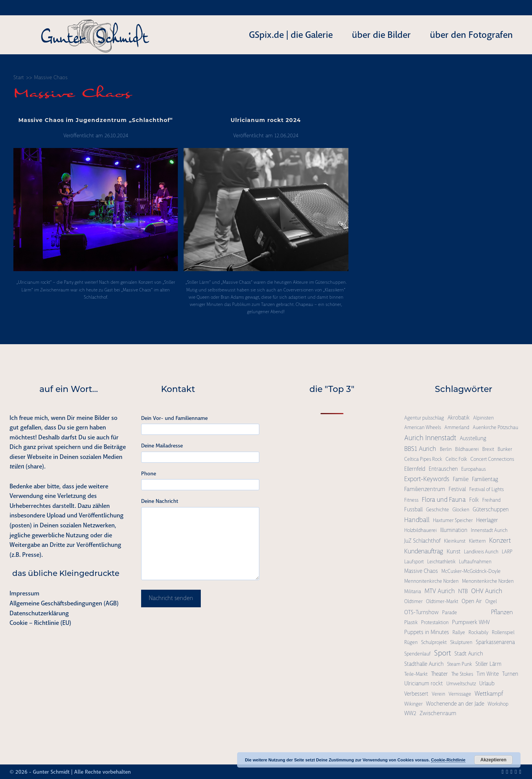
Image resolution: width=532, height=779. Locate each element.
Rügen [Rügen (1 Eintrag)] (411, 642)
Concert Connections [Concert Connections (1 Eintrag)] (492, 459)
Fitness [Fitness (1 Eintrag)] (411, 500)
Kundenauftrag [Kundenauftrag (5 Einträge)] (424, 551)
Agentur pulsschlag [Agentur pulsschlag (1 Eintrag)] (424, 418)
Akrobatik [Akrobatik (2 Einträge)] (459, 418)
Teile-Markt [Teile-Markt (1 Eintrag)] (416, 674)
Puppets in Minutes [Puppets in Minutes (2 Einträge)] (427, 632)
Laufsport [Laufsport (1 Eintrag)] (414, 562)
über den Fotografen (471, 35)
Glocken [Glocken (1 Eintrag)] (461, 510)
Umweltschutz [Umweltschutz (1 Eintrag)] (461, 684)
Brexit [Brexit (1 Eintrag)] (488, 449)
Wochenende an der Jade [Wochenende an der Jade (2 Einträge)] (455, 704)
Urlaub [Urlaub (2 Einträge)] (487, 683)
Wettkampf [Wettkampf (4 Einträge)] (489, 694)
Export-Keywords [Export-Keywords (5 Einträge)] (427, 479)
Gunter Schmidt (51, 772)
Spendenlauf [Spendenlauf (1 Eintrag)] (417, 654)
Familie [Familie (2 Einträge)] (461, 479)
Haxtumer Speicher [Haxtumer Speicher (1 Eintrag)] (453, 520)
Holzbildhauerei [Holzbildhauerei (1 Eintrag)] (421, 530)
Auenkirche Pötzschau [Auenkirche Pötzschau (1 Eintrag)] (495, 427)
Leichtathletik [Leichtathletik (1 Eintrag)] (441, 562)
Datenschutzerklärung (39, 613)
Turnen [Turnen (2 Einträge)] (510, 674)
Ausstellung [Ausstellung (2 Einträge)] (473, 438)
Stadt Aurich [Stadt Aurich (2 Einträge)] (469, 654)
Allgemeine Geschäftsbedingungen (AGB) (64, 603)
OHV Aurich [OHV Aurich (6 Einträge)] (487, 591)
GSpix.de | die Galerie (291, 35)
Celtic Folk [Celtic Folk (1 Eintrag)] (456, 459)
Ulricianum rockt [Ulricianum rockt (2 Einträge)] (424, 683)
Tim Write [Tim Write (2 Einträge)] (488, 674)
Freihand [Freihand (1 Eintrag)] (491, 500)
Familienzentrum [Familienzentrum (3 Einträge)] (425, 489)
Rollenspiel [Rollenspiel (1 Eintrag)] (503, 632)
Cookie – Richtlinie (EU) (40, 623)
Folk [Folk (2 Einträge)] (474, 500)
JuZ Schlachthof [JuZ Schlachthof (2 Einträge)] (422, 541)
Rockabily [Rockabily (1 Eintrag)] (478, 632)
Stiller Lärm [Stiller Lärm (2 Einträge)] (488, 664)
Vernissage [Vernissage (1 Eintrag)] (460, 694)
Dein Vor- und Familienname (174, 418)
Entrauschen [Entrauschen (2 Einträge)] (443, 469)
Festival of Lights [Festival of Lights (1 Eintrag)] (486, 489)
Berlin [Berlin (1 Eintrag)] (446, 449)
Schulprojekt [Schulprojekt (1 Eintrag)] (434, 642)
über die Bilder (381, 35)
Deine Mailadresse (162, 446)
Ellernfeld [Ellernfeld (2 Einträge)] (415, 469)
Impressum (24, 593)
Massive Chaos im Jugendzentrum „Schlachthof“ (96, 121)
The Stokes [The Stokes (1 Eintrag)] (462, 674)
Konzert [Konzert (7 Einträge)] (500, 540)
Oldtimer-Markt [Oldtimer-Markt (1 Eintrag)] (442, 601)
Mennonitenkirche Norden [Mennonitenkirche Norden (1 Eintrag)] (431, 581)
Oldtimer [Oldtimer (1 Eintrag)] (413, 601)
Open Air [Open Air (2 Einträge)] (472, 601)
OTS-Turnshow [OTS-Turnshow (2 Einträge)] (421, 612)
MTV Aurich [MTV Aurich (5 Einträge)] (440, 591)
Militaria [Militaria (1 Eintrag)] (413, 591)
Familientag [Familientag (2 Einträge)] (485, 479)
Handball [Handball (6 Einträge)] (417, 520)
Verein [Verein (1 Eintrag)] (438, 694)
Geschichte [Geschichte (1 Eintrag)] (438, 510)
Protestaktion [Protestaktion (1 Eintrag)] (435, 622)
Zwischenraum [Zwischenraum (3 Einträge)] (438, 713)
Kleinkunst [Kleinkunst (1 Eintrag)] (455, 541)
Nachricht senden (171, 598)
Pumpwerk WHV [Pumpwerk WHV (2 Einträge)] (471, 622)
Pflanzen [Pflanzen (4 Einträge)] (502, 612)
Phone (149, 473)
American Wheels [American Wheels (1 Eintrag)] (423, 427)
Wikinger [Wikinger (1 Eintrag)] (413, 704)
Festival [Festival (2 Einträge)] (457, 489)
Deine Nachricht (160, 501)
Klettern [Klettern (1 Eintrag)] (477, 541)
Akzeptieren (493, 760)
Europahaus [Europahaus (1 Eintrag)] (473, 469)
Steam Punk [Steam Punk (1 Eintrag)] (460, 664)
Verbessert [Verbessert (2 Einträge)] (416, 694)
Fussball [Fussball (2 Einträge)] (413, 509)
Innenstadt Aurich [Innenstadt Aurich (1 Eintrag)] (489, 530)
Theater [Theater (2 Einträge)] (439, 674)
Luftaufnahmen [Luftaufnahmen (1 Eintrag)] (475, 562)
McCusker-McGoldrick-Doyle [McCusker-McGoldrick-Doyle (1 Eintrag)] (471, 571)
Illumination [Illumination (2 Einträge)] (454, 530)
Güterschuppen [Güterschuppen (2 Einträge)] (491, 509)
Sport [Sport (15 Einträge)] (443, 653)
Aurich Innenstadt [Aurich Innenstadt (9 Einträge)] (430, 438)
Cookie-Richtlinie (448, 760)
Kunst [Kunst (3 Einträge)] (454, 551)
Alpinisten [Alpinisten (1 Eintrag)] (483, 418)
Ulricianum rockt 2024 (266, 121)
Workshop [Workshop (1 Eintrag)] (498, 704)
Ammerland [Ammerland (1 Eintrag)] (457, 427)
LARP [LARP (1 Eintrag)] (507, 552)
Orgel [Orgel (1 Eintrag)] (491, 601)
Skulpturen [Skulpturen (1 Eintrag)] (461, 642)
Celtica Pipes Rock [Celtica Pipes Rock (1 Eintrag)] (423, 459)
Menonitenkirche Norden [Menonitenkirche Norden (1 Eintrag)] (488, 581)
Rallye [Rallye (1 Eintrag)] (459, 632)
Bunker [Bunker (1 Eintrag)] (505, 449)
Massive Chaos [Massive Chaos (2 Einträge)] (421, 571)
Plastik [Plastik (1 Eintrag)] (411, 622)
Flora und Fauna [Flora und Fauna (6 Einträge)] (444, 499)
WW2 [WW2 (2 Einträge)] (410, 713)
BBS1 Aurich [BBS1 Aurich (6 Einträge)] (420, 449)
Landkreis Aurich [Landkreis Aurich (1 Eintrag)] (481, 552)
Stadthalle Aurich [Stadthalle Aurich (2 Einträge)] (424, 664)
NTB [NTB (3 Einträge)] (463, 591)
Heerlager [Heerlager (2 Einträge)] (487, 520)
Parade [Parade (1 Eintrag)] (450, 612)
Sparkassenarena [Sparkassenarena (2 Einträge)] (495, 642)
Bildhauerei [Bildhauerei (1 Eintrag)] (467, 449)
